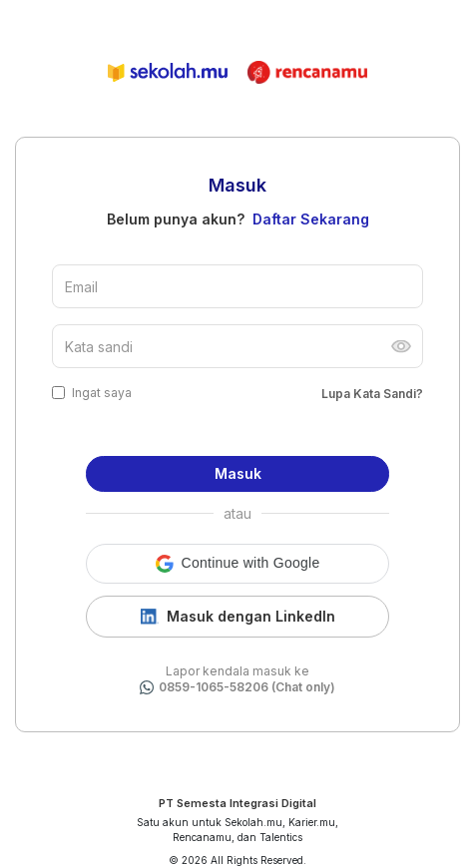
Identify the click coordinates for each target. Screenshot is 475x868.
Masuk (238, 473)
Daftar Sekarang (311, 219)
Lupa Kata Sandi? (372, 394)
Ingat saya (102, 393)
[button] (237, 564)
